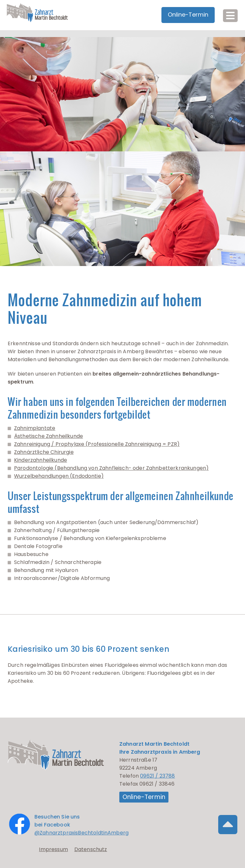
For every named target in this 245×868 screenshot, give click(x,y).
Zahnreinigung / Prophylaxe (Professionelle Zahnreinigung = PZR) (97, 444)
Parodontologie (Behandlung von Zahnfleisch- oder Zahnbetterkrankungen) (111, 468)
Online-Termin (144, 797)
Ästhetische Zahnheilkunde (48, 436)
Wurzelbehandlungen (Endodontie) (59, 476)
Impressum (53, 849)
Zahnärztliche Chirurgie (44, 452)
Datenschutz (91, 849)
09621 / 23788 (157, 776)
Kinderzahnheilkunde (41, 460)
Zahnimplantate (35, 428)
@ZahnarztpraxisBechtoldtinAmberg (82, 833)
